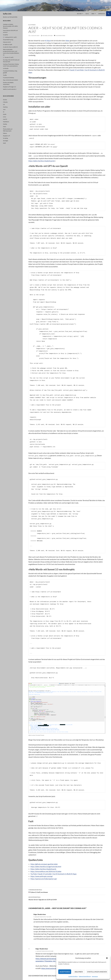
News (5, 127)
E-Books (5, 102)
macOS (5, 119)
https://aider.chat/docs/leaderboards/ (42, 160)
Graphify (5, 35)
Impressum (95, 976)
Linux (5, 117)
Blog (87, 14)
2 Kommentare (60, 36)
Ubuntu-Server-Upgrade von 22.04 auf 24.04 (67, 896)
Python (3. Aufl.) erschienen (67, 889)
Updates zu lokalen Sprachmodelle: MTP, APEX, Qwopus (11, 26)
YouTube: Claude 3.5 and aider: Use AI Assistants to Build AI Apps (54, 872)
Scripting (5, 138)
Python (33, 25)
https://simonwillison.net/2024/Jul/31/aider (46, 870)
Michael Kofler (47, 36)
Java (4, 109)
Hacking (5, 107)
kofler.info (7, 14)
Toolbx (5, 75)
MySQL (5, 124)
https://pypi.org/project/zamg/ (52, 966)
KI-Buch (48, 41)
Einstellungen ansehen (97, 972)
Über (93, 14)
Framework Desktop (9, 78)
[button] (107, 958)
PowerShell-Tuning (8, 40)
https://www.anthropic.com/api (41, 874)
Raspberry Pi (6, 136)
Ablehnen (79, 972)
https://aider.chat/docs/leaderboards (43, 867)
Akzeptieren (65, 972)
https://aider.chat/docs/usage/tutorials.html (46, 865)
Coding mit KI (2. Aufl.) (10, 37)
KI (29, 25)
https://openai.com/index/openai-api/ (44, 877)
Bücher (79, 14)
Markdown (6, 122)
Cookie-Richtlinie (73, 976)
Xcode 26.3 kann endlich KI (10, 47)
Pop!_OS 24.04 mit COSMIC (11, 80)
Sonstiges (6, 141)
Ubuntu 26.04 (7, 42)
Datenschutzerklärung (85, 976)
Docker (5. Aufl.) (8, 57)
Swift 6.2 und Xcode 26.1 (10, 89)
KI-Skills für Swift (8, 45)
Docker (5, 100)
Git (4, 105)
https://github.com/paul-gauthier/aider (44, 862)
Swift (4, 143)
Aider (67, 41)
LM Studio (6, 68)
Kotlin (5, 114)
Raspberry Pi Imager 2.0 (9, 87)
